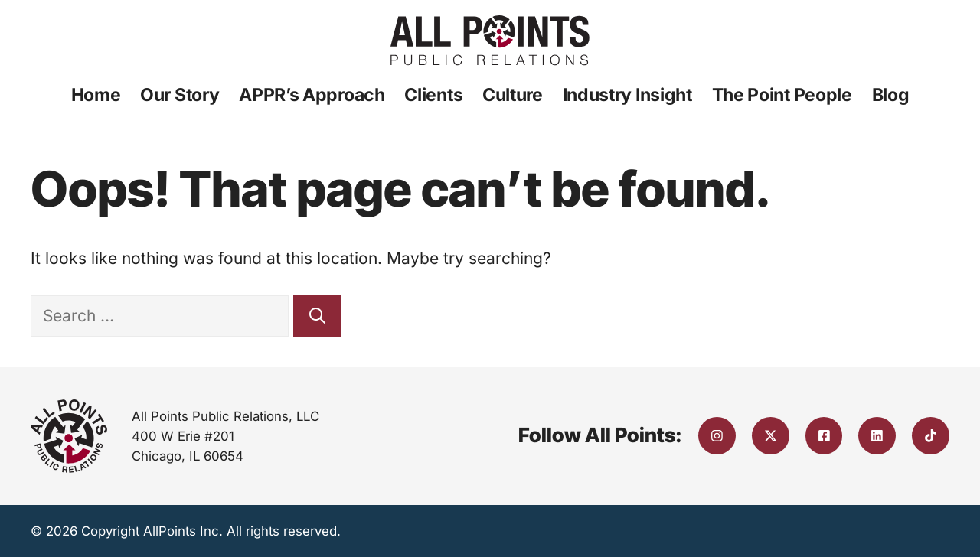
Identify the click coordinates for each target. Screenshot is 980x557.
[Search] (317, 316)
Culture (513, 95)
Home (96, 95)
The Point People (782, 95)
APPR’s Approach (312, 95)
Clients (433, 95)
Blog (891, 95)
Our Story (180, 95)
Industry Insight (627, 95)
